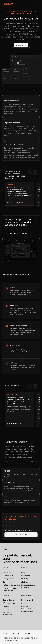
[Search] (32, 4)
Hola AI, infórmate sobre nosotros (10, 589)
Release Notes (27, 612)
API (23, 603)
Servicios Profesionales (8, 614)
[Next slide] (35, 173)
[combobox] (5, 634)
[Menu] (38, 4)
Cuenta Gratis (8, 600)
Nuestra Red (8, 576)
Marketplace (26, 579)
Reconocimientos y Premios (28, 586)
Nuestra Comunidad (30, 607)
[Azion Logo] (8, 4)
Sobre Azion (8, 573)
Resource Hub (27, 576)
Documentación (28, 600)
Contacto (6, 609)
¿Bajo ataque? (27, 582)
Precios (6, 606)
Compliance (8, 582)
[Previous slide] (29, 173)
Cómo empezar (9, 603)
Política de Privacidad (11, 585)
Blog (23, 573)
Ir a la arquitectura (17, 233)
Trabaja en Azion (9, 579)
